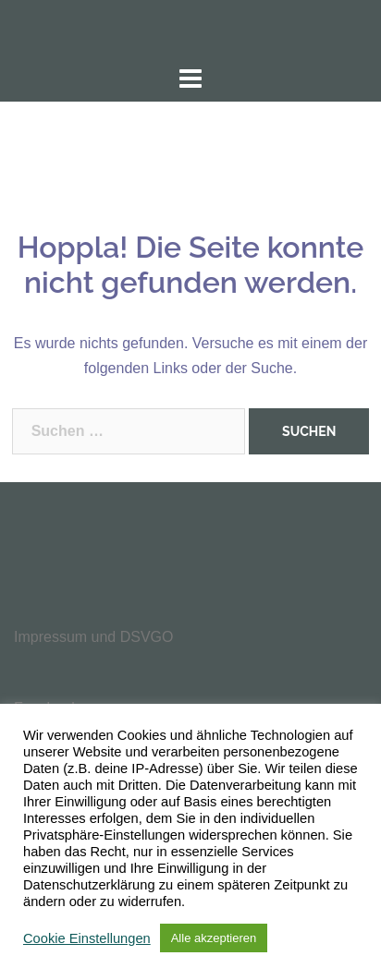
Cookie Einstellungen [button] (87, 938)
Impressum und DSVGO (94, 637)
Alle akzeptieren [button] (214, 938)
